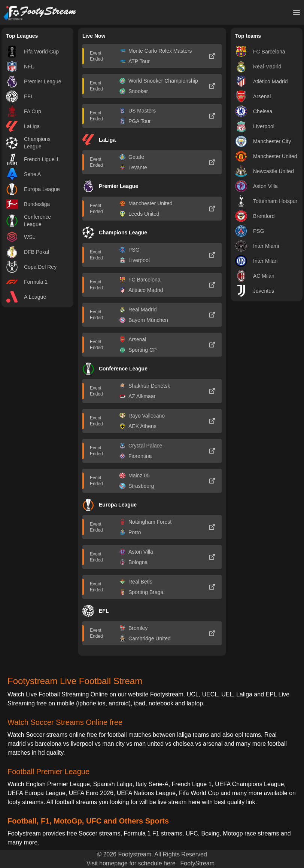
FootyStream (197, 863)
